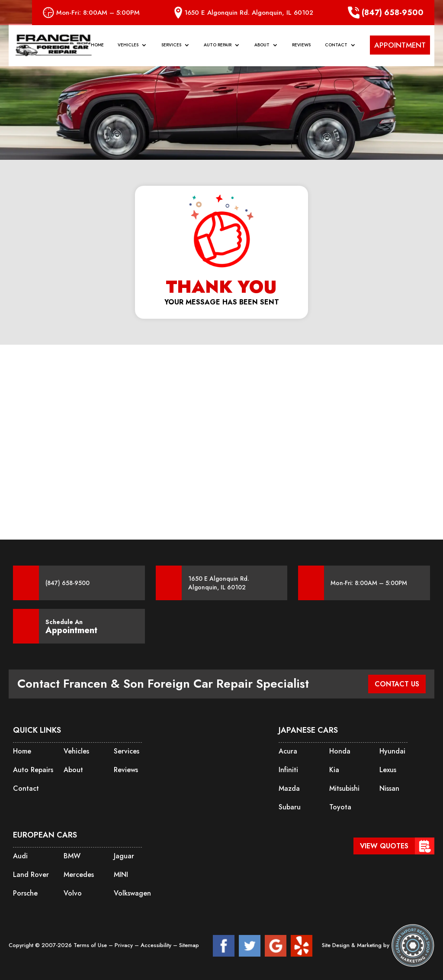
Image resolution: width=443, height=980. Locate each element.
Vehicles (128, 46)
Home (97, 46)
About (262, 46)
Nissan (389, 788)
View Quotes (384, 846)
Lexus (388, 770)
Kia (334, 770)
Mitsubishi (344, 788)
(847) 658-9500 (386, 13)
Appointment (71, 631)
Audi (20, 856)
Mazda (289, 788)
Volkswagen (132, 893)
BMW (72, 856)
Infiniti (288, 770)
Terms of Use (91, 945)
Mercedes (79, 875)
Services (171, 46)
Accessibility (157, 945)
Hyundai (392, 751)
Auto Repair (218, 46)
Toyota (340, 807)
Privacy (125, 945)
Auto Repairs (33, 770)
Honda (340, 751)
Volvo (73, 893)
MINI (121, 875)
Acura (288, 751)
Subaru (290, 807)
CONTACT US (397, 684)
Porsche (25, 893)
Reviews (301, 46)
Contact (336, 46)
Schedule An (71, 626)
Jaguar (124, 856)
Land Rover (31, 875)
